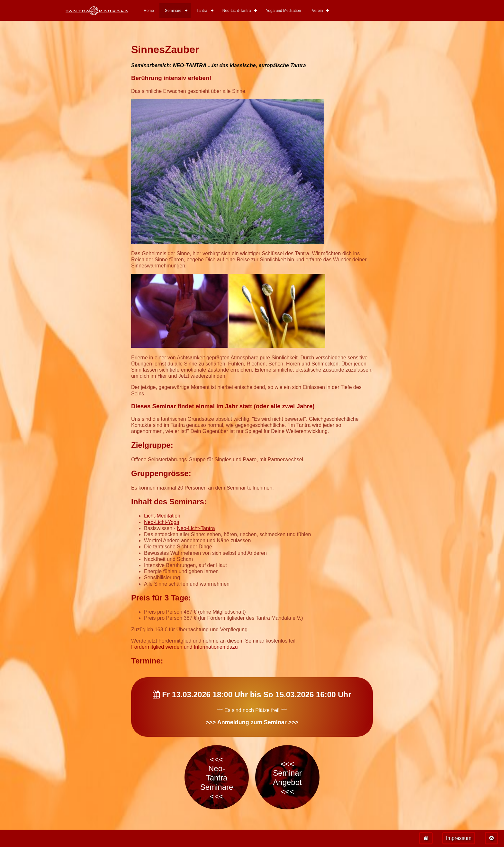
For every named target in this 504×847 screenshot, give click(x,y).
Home (149, 11)
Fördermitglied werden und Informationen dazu (184, 647)
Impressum (459, 838)
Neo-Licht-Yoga (162, 522)
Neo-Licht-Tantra (237, 11)
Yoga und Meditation (283, 11)
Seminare (173, 11)
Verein (317, 11)
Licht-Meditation (162, 516)
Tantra (202, 11)
